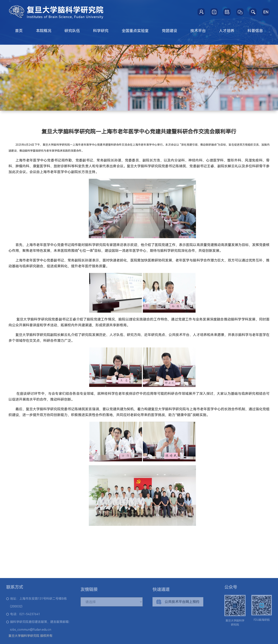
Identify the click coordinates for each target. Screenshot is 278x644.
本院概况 (44, 31)
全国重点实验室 (135, 31)
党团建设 (170, 31)
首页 (19, 31)
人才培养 (227, 31)
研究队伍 (72, 31)
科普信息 (255, 31)
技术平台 (198, 31)
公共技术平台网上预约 (178, 604)
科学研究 (101, 31)
